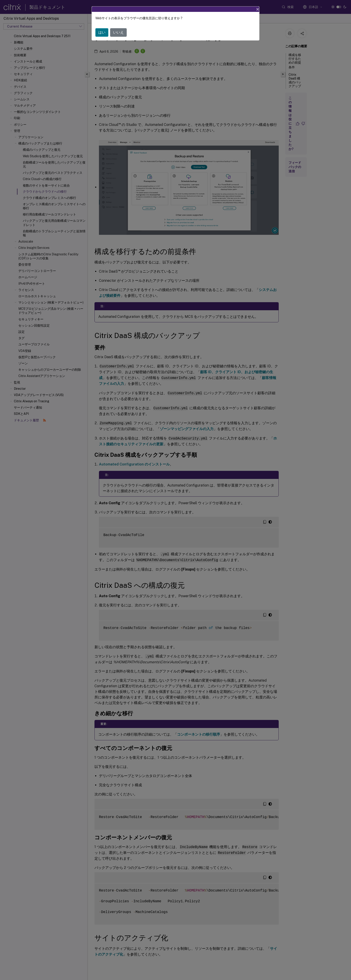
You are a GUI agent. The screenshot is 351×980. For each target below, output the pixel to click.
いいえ (118, 32)
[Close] (258, 9)
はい (102, 32)
